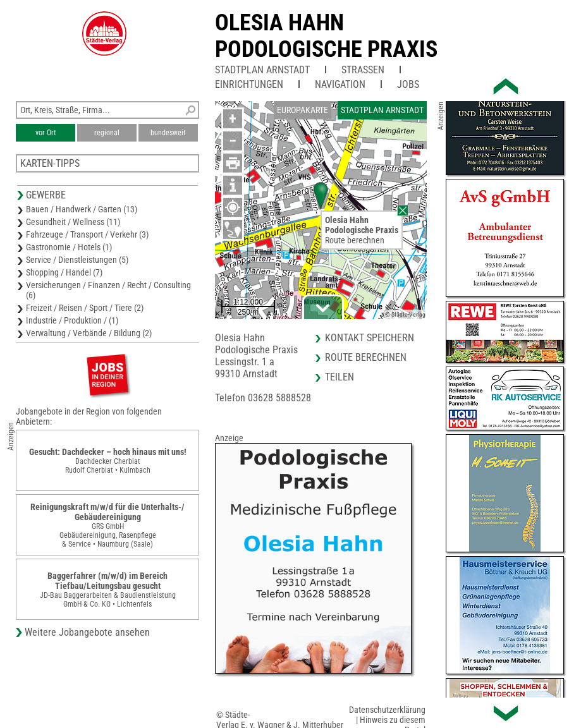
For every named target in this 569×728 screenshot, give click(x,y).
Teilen (340, 377)
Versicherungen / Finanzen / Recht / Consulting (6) (108, 290)
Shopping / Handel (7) (64, 272)
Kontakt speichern (370, 338)
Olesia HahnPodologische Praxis (326, 36)
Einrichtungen (249, 84)
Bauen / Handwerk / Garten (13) (82, 209)
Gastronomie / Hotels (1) (69, 247)
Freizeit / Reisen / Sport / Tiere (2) (85, 308)
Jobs (408, 84)
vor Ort (46, 133)
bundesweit (168, 133)
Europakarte (303, 110)
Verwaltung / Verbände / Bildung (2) (89, 333)
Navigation (340, 84)
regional (107, 133)
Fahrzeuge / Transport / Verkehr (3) (87, 234)
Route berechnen (355, 240)
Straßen (363, 70)
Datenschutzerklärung (387, 710)
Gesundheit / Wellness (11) (73, 222)
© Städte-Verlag (405, 314)
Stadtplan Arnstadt (262, 70)
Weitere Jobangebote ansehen (87, 632)
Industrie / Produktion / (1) (72, 320)
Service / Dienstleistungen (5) (77, 260)
